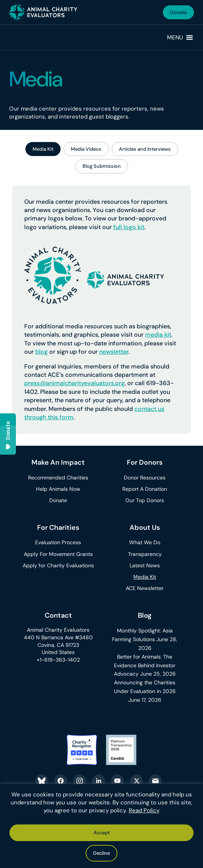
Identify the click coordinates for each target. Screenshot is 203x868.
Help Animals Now (58, 489)
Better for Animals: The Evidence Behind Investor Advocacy (145, 665)
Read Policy (144, 810)
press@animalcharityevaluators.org (74, 383)
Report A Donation (145, 489)
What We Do (145, 542)
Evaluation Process (58, 542)
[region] (101, 826)
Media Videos (86, 149)
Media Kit (43, 149)
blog (41, 352)
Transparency (145, 554)
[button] (175, 37)
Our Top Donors (145, 500)
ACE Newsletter (145, 588)
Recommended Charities (58, 478)
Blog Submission (102, 166)
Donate (178, 12)
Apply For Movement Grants (58, 554)
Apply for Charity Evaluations (58, 565)
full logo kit (129, 227)
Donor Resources (145, 478)
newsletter (114, 352)
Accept (102, 833)
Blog (145, 615)
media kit (158, 335)
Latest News (145, 565)
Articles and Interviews (145, 149)
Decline (101, 853)
